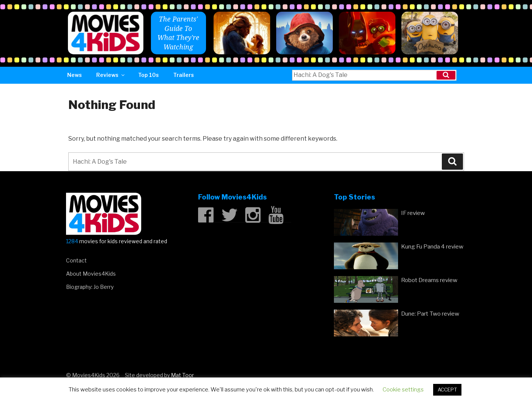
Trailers (184, 75)
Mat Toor (182, 375)
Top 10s (148, 75)
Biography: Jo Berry (90, 287)
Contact (76, 260)
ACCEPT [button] (447, 390)
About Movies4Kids (91, 274)
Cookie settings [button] (403, 390)
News (75, 75)
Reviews (111, 75)
